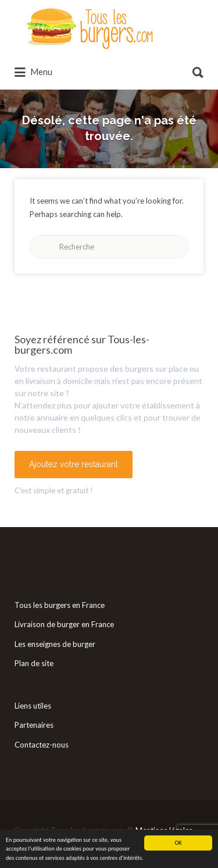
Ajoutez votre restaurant (74, 464)
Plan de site (34, 663)
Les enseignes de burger (55, 644)
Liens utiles (33, 706)
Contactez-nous (42, 745)
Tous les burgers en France (60, 605)
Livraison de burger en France (64, 624)
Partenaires (34, 725)
